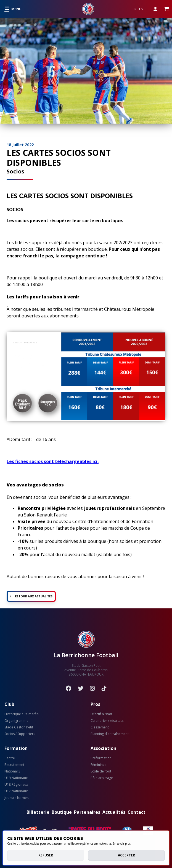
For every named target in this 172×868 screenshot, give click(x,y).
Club (9, 704)
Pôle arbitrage (102, 778)
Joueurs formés (16, 798)
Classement (100, 727)
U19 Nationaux (16, 778)
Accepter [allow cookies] (126, 855)
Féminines (98, 765)
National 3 (12, 771)
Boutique (62, 812)
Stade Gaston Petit (19, 727)
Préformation (101, 758)
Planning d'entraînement (110, 734)
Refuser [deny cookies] (46, 855)
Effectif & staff (101, 714)
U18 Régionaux (16, 785)
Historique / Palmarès (21, 714)
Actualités (114, 812)
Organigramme (16, 721)
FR (135, 9)
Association (103, 748)
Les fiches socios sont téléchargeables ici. (53, 461)
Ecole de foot (101, 771)
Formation (16, 748)
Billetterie (38, 812)
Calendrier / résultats (107, 721)
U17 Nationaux (16, 791)
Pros (95, 704)
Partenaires (87, 812)
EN (141, 9)
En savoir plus (122, 843)
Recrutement (14, 765)
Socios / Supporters (20, 734)
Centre (10, 758)
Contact (137, 812)
